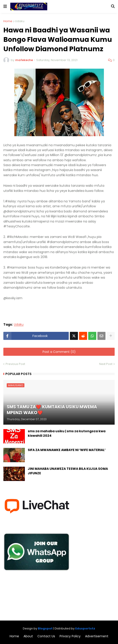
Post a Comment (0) (59, 352)
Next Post (106, 364)
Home (8, 21)
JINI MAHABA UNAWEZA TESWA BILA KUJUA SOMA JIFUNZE (68, 471)
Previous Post (15, 364)
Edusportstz (85, 628)
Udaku (20, 21)
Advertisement (97, 636)
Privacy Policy (70, 636)
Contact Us (46, 636)
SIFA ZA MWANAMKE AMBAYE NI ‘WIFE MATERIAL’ (67, 450)
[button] (5, 6)
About (28, 636)
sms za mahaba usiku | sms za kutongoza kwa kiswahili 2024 (67, 433)
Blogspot (45, 628)
